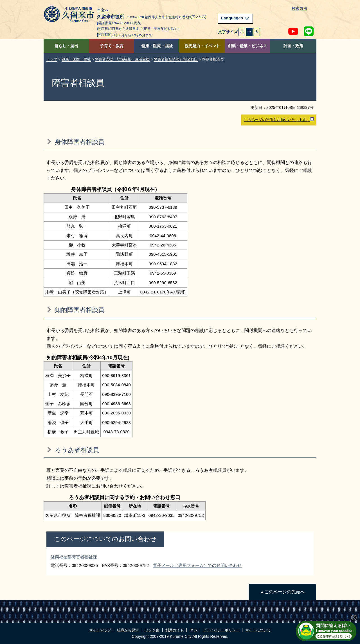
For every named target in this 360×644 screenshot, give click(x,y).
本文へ (103, 10)
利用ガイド (175, 630)
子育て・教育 (112, 46)
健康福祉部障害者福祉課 (74, 557)
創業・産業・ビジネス (247, 46)
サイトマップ (100, 630)
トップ (52, 59)
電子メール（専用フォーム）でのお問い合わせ (197, 565)
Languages (235, 18)
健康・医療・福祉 (157, 46)
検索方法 (300, 9)
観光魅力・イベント (202, 46)
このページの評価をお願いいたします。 (279, 120)
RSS (193, 630)
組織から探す (128, 630)
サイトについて (258, 630)
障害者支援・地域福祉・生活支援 (122, 59)
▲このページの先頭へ (282, 592)
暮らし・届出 (66, 46)
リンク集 (152, 630)
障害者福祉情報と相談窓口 (176, 59)
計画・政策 (293, 46)
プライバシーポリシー (221, 630)
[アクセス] (198, 17)
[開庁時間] (105, 35)
